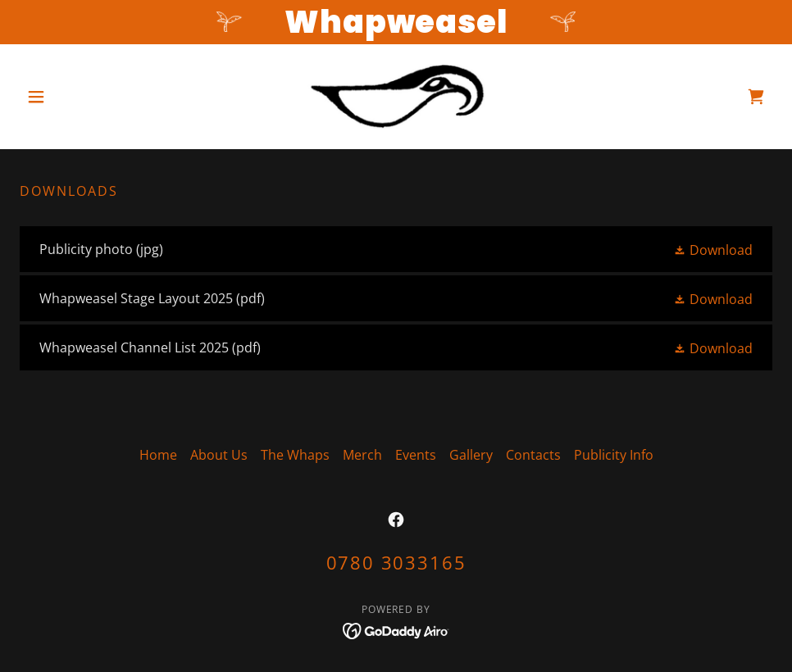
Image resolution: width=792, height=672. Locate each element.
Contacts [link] (533, 455)
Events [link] (416, 455)
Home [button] (158, 455)
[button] (76, 97)
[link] (396, 97)
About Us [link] (219, 455)
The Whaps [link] (295, 455)
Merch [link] (362, 455)
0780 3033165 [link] (396, 562)
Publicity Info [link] (614, 455)
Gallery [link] (471, 455)
